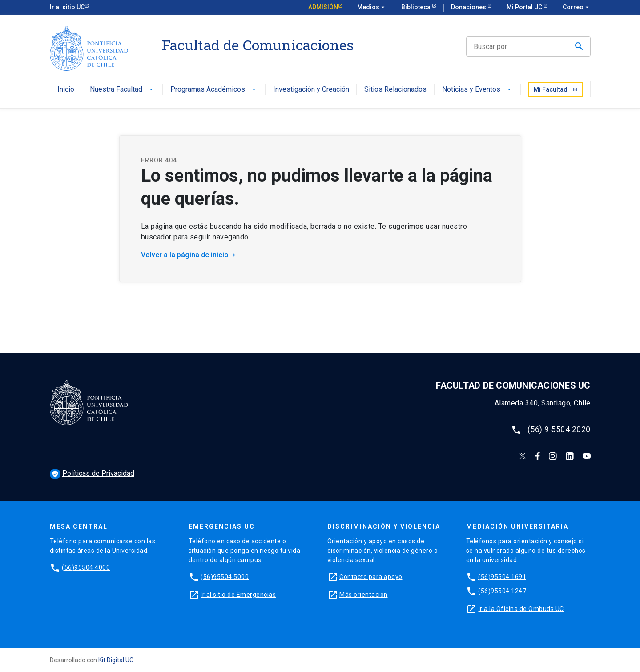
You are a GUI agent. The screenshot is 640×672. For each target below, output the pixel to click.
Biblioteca (417, 7)
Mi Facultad (555, 89)
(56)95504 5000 (225, 577)
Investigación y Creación (311, 90)
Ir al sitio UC (67, 7)
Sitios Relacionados (395, 90)
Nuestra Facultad (122, 90)
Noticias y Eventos (477, 90)
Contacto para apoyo (371, 577)
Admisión (323, 7)
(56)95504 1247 (502, 591)
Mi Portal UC (525, 7)
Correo (577, 8)
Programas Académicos (214, 90)
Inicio (66, 90)
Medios (372, 8)
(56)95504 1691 (502, 577)
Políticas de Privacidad (92, 473)
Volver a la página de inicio (189, 255)
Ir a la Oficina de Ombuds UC (521, 609)
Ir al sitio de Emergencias (238, 595)
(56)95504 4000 (86, 567)
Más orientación (364, 595)
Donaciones (469, 7)
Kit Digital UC (116, 660)
